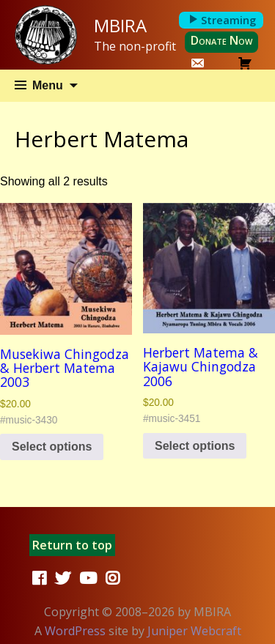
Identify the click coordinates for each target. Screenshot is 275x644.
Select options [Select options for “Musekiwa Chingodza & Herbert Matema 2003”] (52, 447)
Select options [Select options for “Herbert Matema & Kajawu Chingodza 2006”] (195, 446)
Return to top (72, 545)
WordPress (75, 631)
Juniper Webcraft (194, 631)
